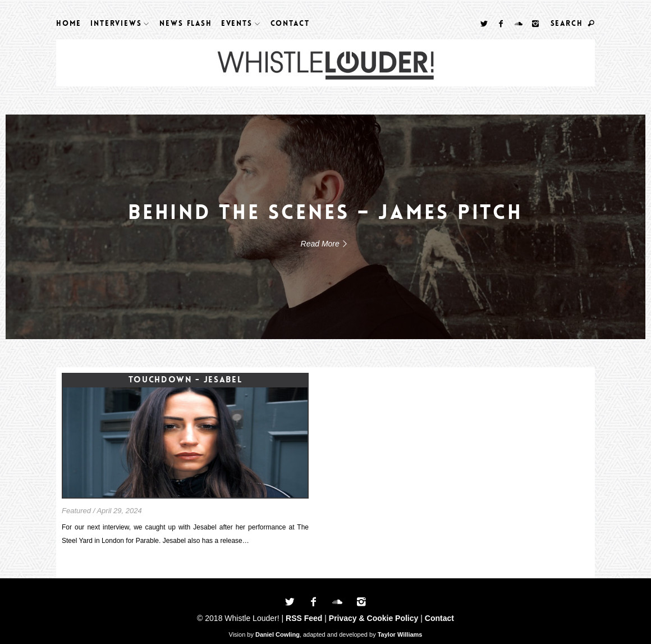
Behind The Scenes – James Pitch (326, 213)
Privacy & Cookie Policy (374, 618)
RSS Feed (304, 618)
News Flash (185, 23)
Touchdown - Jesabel (185, 380)
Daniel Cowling (278, 634)
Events (237, 23)
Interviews (116, 23)
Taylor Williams (400, 634)
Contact (290, 23)
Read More (326, 244)
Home (69, 23)
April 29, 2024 (119, 511)
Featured (76, 511)
